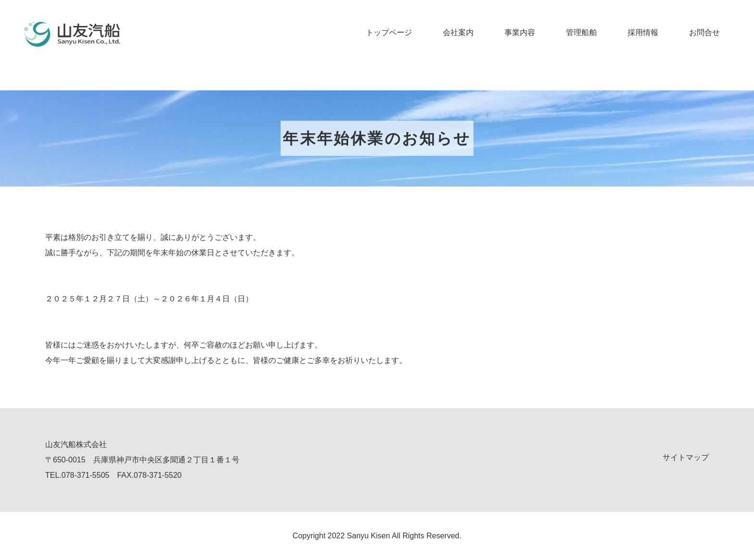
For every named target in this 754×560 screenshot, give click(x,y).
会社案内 (458, 32)
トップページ (389, 32)
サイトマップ (686, 457)
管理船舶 (581, 32)
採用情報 (643, 32)
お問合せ (704, 32)
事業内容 (520, 32)
